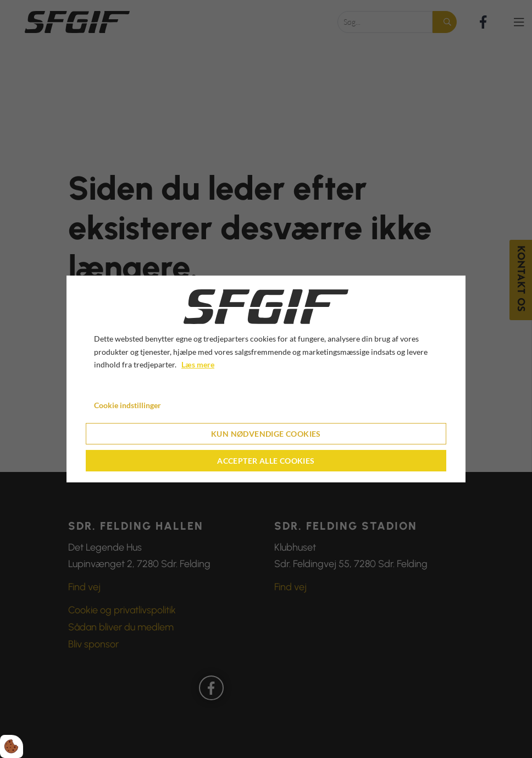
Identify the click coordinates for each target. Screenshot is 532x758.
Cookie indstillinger (128, 405)
